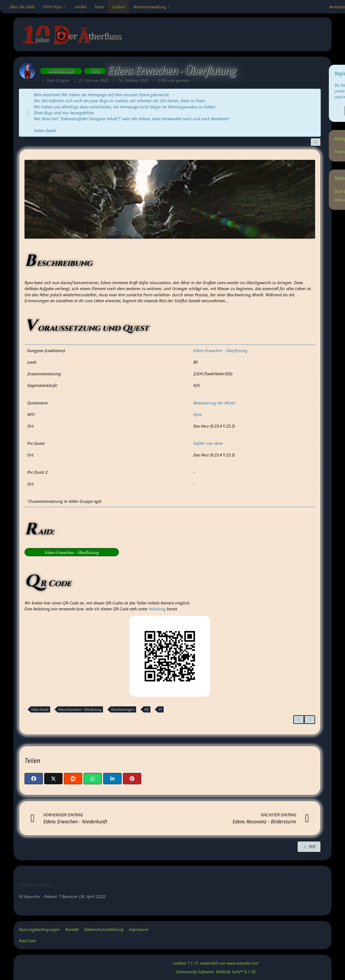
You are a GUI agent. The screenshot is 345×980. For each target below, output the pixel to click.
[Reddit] (73, 779)
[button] (112, 779)
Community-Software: (216, 972)
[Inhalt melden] (310, 720)
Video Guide (40, 709)
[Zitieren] (299, 720)
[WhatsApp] (93, 779)
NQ (146, 709)
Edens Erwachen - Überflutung (220, 350)
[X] (53, 779)
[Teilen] (316, 142)
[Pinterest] (132, 779)
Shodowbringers (123, 709)
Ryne (198, 414)
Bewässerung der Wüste (214, 403)
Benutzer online (36, 885)
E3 (160, 709)
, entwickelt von (216, 963)
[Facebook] (34, 779)
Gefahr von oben (208, 443)
